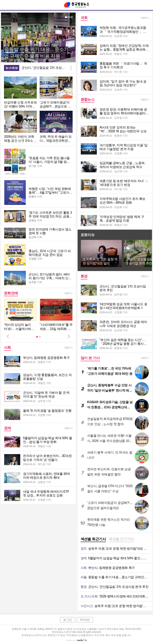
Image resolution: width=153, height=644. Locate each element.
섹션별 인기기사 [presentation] (121, 539)
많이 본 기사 (90, 358)
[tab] (93, 539)
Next (69, 336)
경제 (7, 428)
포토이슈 (88, 235)
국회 (84, 18)
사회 (7, 348)
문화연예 (11, 293)
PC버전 (85, 620)
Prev (8, 336)
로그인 (68, 620)
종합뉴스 (88, 100)
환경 (84, 276)
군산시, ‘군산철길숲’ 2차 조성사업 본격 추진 (45, 68)
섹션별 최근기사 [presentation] (93, 539)
